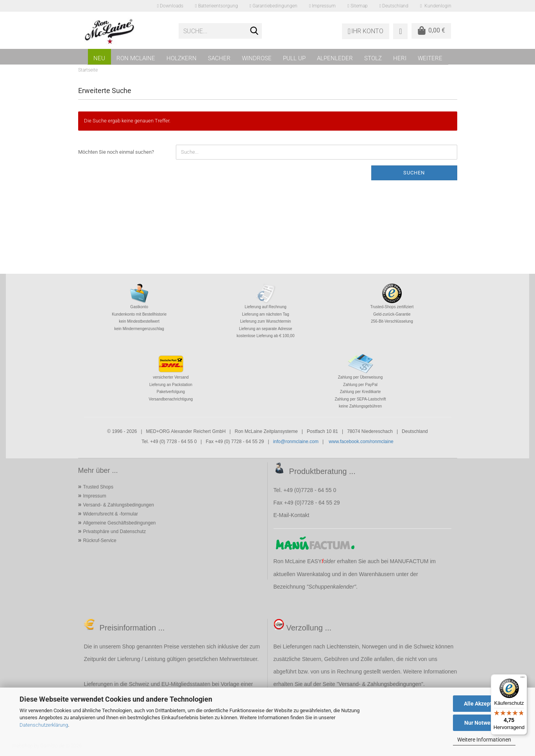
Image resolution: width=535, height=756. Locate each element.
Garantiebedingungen (274, 6)
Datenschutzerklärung (44, 725)
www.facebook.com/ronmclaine (361, 442)
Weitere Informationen (484, 740)
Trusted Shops (98, 487)
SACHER (219, 58)
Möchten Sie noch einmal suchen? (116, 152)
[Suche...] (254, 31)
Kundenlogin (436, 6)
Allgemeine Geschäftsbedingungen (119, 523)
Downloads (170, 6)
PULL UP (294, 58)
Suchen (414, 173)
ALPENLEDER (335, 58)
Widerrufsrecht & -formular (110, 514)
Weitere (430, 58)
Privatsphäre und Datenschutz (114, 532)
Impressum (322, 6)
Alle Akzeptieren (484, 704)
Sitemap (357, 6)
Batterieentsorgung (216, 6)
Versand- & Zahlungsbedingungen (118, 505)
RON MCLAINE (136, 58)
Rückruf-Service (99, 541)
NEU (99, 58)
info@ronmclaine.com (296, 442)
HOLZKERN (182, 58)
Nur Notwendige (484, 723)
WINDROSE (257, 58)
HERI (400, 58)
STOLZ (373, 58)
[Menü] (522, 679)
